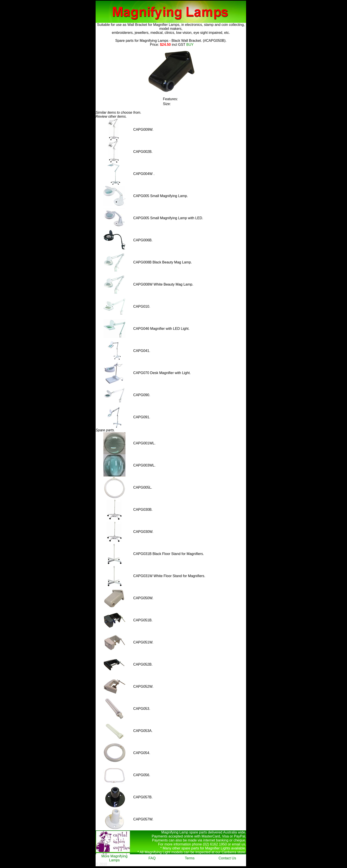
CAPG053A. (143, 731)
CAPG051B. (143, 620)
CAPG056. (142, 775)
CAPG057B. (143, 797)
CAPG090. (142, 395)
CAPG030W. (143, 532)
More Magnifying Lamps (114, 858)
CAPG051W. (143, 642)
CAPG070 (141, 373)
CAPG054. (142, 753)
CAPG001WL (144, 443)
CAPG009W (143, 130)
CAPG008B (142, 262)
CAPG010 (141, 306)
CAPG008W (143, 284)
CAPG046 (141, 329)
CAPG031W (143, 576)
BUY (189, 45)
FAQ (152, 858)
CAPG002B (142, 152)
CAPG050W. (143, 598)
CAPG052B (142, 664)
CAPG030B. (143, 510)
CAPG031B (142, 554)
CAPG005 (141, 196)
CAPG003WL (144, 465)
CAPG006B (142, 240)
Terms (190, 858)
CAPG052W (143, 687)
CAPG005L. (143, 487)
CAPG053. (142, 709)
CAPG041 (141, 351)
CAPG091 (141, 417)
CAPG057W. (143, 819)
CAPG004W (143, 174)
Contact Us (227, 858)
